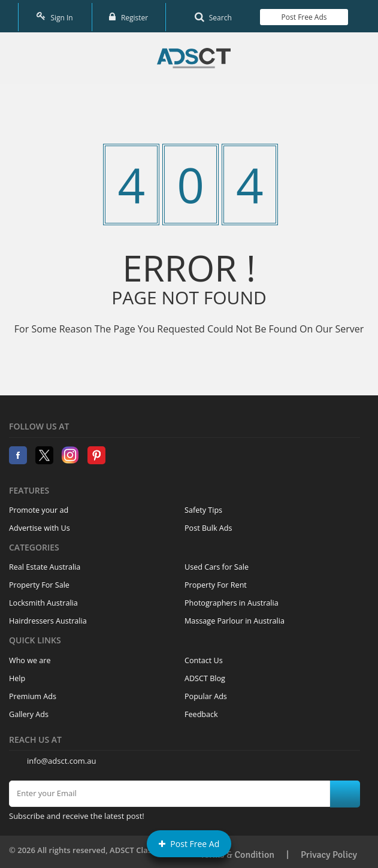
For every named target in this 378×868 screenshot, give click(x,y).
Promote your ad (39, 506)
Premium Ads (33, 692)
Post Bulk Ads (208, 524)
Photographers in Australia (232, 599)
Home (194, 55)
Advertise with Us (40, 524)
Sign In (55, 15)
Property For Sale (39, 581)
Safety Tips (203, 506)
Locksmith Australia (43, 599)
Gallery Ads (29, 710)
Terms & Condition (237, 851)
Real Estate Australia (45, 563)
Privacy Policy (329, 851)
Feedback (201, 710)
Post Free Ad (189, 844)
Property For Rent (216, 581)
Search (213, 15)
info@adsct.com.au (61, 757)
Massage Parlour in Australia (235, 617)
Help (17, 674)
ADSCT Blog (205, 674)
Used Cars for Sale (217, 563)
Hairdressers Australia (48, 617)
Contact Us (204, 656)
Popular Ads (206, 692)
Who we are (30, 656)
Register (128, 15)
